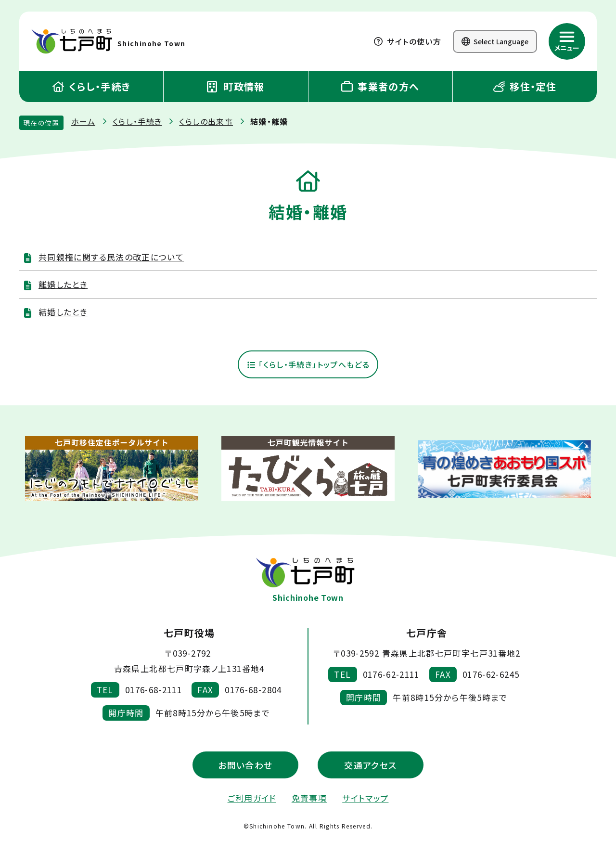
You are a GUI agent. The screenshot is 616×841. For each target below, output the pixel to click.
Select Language (495, 41)
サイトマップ (365, 798)
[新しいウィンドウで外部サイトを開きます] (112, 470)
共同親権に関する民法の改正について (111, 257)
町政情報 (236, 86)
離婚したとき (63, 284)
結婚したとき (63, 312)
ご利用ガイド (252, 798)
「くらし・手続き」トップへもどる (308, 365)
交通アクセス (370, 765)
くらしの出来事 (206, 121)
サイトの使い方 (408, 41)
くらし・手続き (91, 86)
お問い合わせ (245, 765)
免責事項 (309, 798)
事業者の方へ (380, 86)
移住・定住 (525, 86)
